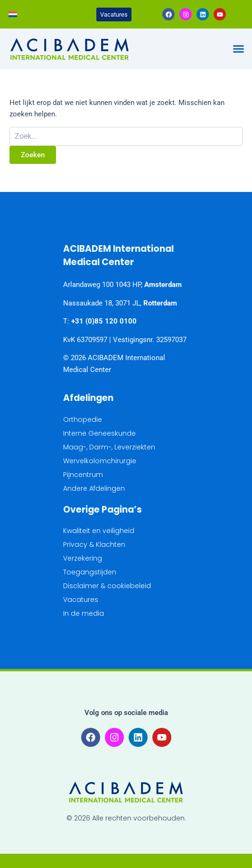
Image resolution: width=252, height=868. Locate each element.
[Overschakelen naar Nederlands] (13, 14)
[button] (238, 49)
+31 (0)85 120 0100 (104, 321)
